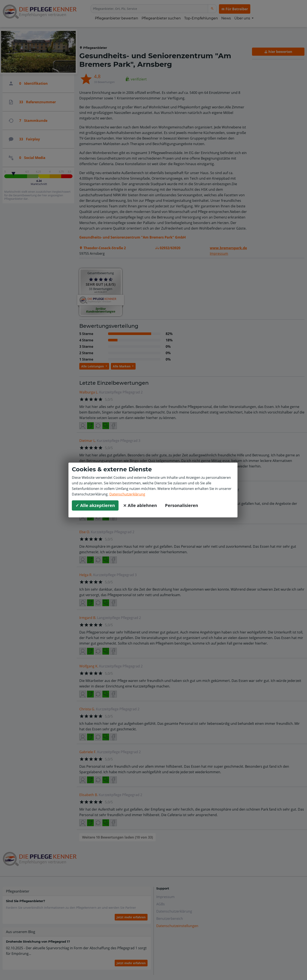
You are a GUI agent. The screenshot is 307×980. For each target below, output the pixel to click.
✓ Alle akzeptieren (95, 505)
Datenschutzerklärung (127, 494)
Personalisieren (182, 505)
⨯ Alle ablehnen (140, 505)
